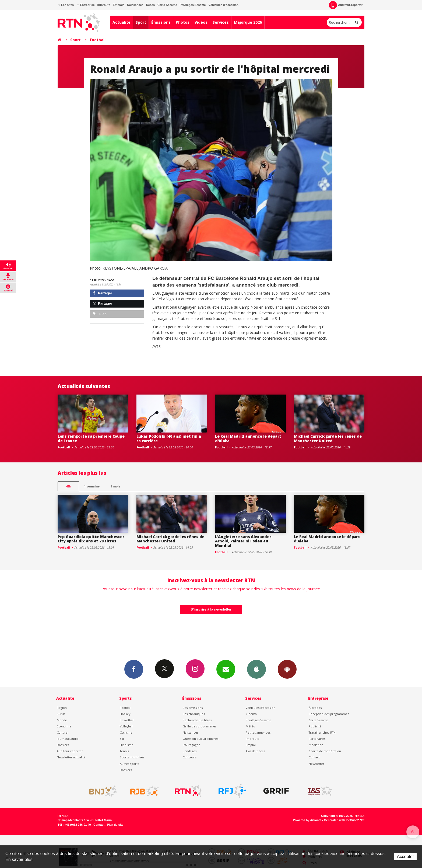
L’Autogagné (191, 745)
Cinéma (251, 714)
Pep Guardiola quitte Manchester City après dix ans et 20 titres (91, 539)
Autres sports (129, 764)
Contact (314, 757)
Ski (122, 739)
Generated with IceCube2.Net (344, 820)
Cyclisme (126, 732)
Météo (250, 726)
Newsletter (316, 764)
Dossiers (63, 745)
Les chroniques (194, 714)
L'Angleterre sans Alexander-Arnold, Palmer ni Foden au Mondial (244, 541)
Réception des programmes (329, 714)
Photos (183, 22)
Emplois (119, 5)
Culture (62, 732)
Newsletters (226, 669)
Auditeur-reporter (346, 5)
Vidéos (201, 22)
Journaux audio (68, 739)
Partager (103, 293)
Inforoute (104, 5)
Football (98, 40)
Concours (190, 757)
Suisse (61, 714)
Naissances (135, 5)
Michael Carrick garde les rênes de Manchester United (328, 438)
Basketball (127, 720)
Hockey (125, 714)
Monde (62, 720)
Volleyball (126, 726)
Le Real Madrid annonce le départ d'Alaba (248, 438)
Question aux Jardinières (201, 739)
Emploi (251, 745)
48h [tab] (68, 486)
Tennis (124, 751)
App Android (287, 669)
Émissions (161, 22)
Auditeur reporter (70, 751)
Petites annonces (258, 732)
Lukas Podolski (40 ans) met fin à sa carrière (169, 438)
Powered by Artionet (307, 820)
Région (62, 708)
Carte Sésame (167, 5)
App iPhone (256, 669)
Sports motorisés (132, 757)
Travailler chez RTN (322, 732)
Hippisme (127, 745)
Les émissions (193, 708)
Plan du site (115, 825)
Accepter (405, 857)
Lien (100, 314)
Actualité (122, 22)
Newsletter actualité (71, 757)
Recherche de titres (197, 720)
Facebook (134, 669)
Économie (64, 726)
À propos (315, 708)
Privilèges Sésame (193, 5)
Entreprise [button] (86, 5)
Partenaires (317, 739)
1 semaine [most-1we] (92, 486)
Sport (141, 22)
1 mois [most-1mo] (115, 486)
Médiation (316, 745)
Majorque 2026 (248, 22)
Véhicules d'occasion (223, 5)
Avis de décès (255, 751)
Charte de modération (325, 751)
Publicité (315, 726)
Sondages (190, 751)
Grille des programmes (200, 726)
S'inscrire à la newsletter (211, 609)
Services (221, 22)
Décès (150, 5)
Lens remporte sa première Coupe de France (91, 438)
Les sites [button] (66, 5)
